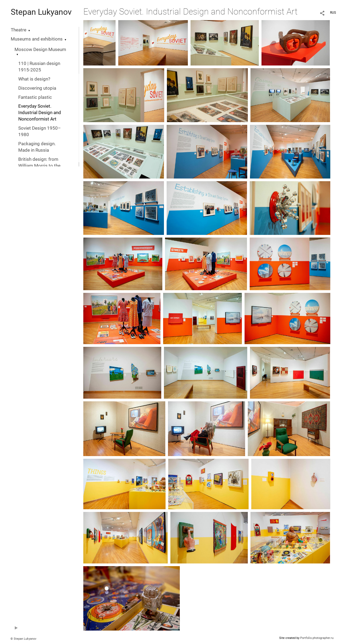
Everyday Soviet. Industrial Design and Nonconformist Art (40, 113)
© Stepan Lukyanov (23, 639)
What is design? (34, 79)
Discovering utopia (37, 88)
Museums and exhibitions (37, 39)
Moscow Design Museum (40, 50)
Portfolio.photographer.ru (317, 638)
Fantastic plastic (35, 97)
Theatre (19, 30)
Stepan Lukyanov (41, 12)
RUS (333, 13)
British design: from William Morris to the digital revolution (39, 166)
